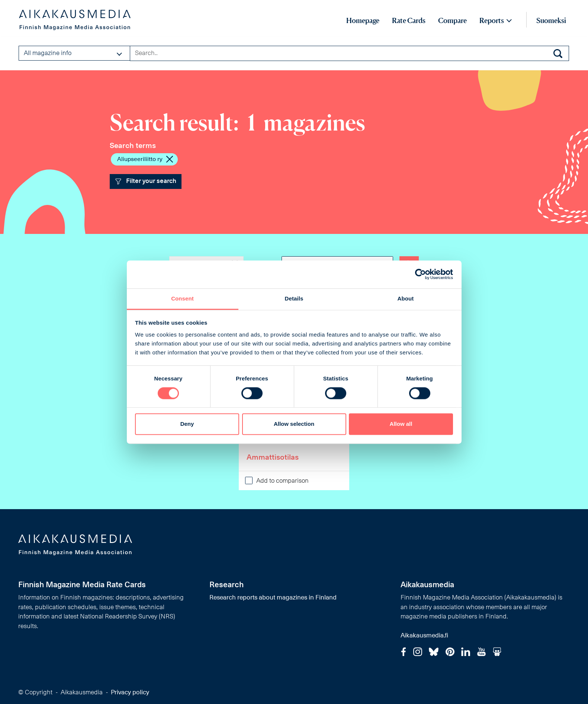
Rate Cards (409, 20)
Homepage (363, 20)
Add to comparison (282, 481)
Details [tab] (294, 298)
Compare (452, 20)
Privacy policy (130, 693)
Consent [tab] (182, 298)
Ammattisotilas (273, 458)
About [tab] (406, 298)
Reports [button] (492, 20)
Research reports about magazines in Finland (273, 598)
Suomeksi (551, 20)
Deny (187, 424)
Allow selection (294, 424)
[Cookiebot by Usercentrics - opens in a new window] (420, 274)
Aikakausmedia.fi (424, 636)
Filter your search (146, 181)
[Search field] (349, 53)
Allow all (401, 424)
